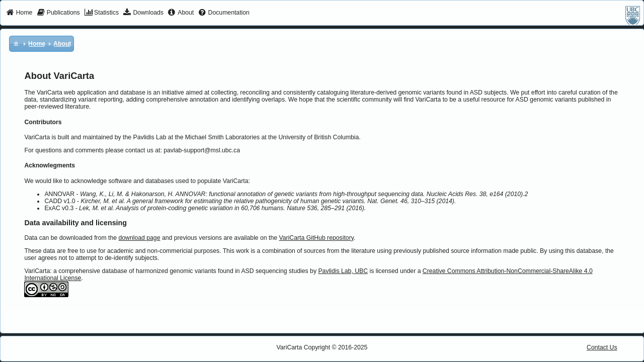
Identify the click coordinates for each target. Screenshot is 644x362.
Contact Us (602, 347)
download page (139, 238)
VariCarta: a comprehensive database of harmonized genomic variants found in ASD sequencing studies (166, 271)
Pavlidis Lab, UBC (343, 271)
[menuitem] (19, 13)
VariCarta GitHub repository (316, 238)
